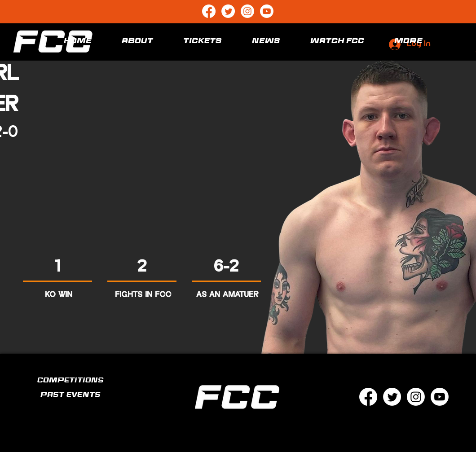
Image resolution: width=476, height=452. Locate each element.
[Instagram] (247, 11)
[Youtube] (267, 11)
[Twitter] (228, 11)
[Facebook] (209, 11)
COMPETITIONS (71, 381)
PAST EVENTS (71, 396)
